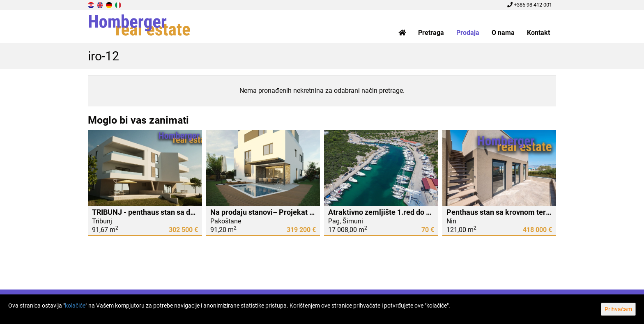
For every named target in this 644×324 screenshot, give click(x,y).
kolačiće (75, 306)
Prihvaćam (618, 309)
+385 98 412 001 (530, 5)
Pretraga (431, 33)
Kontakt (538, 33)
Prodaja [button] (468, 33)
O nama (503, 33)
